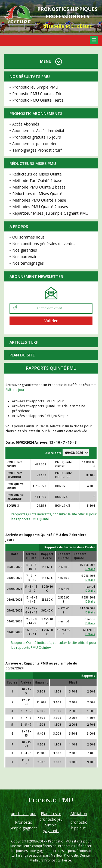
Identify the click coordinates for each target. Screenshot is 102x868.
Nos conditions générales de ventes (44, 244)
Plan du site (22, 355)
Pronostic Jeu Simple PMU (35, 87)
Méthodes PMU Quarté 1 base (39, 200)
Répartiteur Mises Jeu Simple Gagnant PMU (50, 213)
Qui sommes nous (28, 237)
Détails (90, 569)
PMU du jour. (15, 390)
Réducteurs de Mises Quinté (37, 174)
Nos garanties (25, 250)
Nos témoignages (28, 263)
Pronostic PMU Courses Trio (37, 94)
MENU (51, 61)
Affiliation (79, 814)
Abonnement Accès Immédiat (38, 131)
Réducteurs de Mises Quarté (37, 194)
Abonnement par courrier (34, 144)
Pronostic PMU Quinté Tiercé (38, 100)
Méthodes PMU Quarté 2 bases (40, 207)
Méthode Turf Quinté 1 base (37, 181)
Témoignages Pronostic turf (37, 150)
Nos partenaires (26, 257)
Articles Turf (24, 342)
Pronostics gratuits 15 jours (37, 137)
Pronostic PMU (59, 841)
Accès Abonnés (26, 124)
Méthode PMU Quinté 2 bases (39, 187)
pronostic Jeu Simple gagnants (51, 825)
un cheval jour (23, 814)
